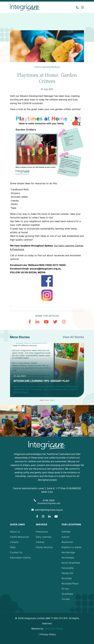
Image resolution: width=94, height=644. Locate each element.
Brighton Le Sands (72, 547)
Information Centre (20, 558)
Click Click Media (53, 629)
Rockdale (67, 578)
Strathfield (67, 594)
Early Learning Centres (44, 539)
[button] (82, 7)
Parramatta (68, 568)
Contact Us (16, 552)
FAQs (13, 547)
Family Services (44, 547)
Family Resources (19, 537)
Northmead (68, 558)
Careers (14, 542)
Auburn (65, 537)
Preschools (42, 532)
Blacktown (67, 542)
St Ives (65, 589)
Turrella (66, 599)
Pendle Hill (67, 573)
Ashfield (66, 532)
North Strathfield (71, 563)
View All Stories (73, 337)
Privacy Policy (48, 634)
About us (15, 532)
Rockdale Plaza (70, 584)
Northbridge (68, 552)
